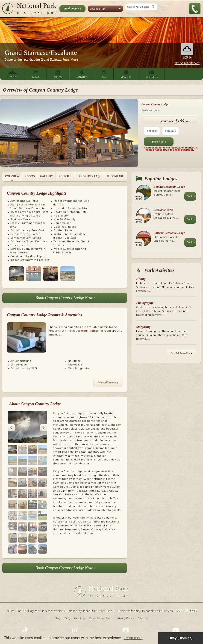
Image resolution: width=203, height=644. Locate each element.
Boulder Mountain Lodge (169, 187)
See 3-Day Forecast (187, 63)
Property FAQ (89, 176)
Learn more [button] (133, 638)
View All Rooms (108, 384)
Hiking (141, 279)
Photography (145, 303)
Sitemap (143, 610)
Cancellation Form (101, 610)
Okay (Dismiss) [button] (180, 638)
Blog (57, 610)
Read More (70, 59)
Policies (65, 176)
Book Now (159, 143)
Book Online (72, 9)
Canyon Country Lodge (155, 104)
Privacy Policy (125, 610)
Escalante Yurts (163, 210)
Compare (115, 177)
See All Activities (182, 354)
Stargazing (143, 327)
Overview (12, 176)
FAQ (67, 610)
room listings (90, 331)
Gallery (46, 176)
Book (191, 197)
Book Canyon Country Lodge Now (65, 299)
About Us (79, 610)
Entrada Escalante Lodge (169, 233)
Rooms (30, 176)
